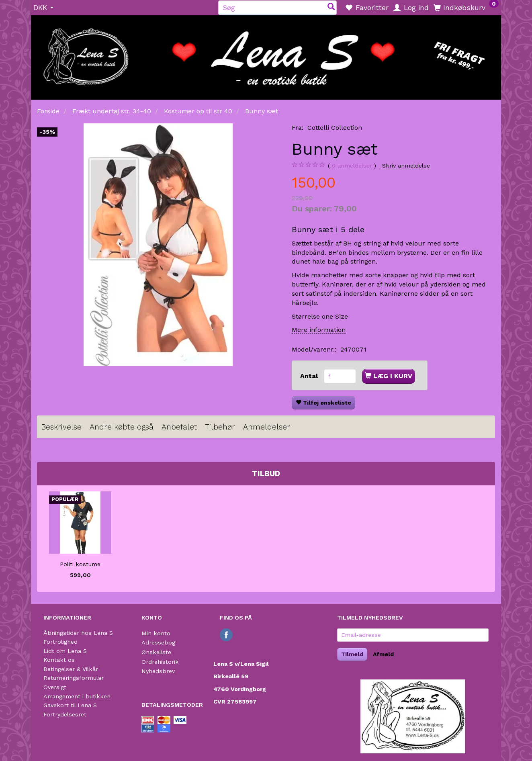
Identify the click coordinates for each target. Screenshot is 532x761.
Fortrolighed (60, 642)
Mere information (319, 330)
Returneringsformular (74, 678)
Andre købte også (122, 427)
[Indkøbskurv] (466, 7)
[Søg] (331, 7)
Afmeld (383, 654)
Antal (310, 376)
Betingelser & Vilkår (71, 669)
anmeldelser (352, 166)
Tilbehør (220, 427)
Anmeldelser (267, 427)
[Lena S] (266, 55)
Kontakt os (59, 660)
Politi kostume (80, 564)
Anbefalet (179, 427)
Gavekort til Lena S (70, 705)
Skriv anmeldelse (406, 166)
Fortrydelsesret (65, 714)
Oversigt (55, 687)
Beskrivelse (61, 427)
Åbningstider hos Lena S (78, 633)
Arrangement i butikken (77, 696)
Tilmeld (352, 654)
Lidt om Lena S (65, 651)
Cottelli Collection (335, 128)
